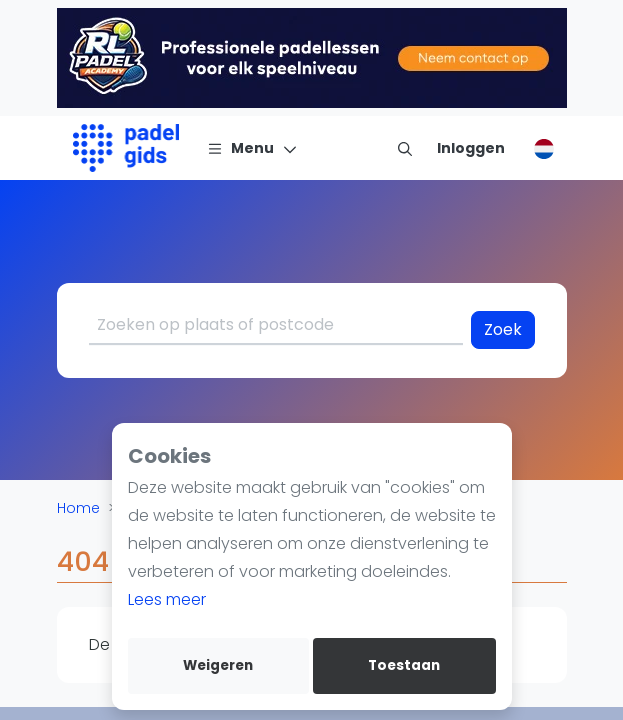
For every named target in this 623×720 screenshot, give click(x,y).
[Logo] (126, 148)
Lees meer (167, 599)
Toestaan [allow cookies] (404, 665)
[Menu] (252, 148)
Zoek (503, 329)
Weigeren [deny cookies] (218, 665)
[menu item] (405, 148)
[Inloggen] (471, 148)
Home (78, 508)
